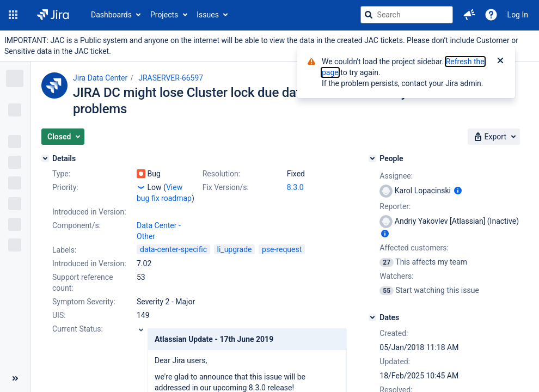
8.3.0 (295, 187)
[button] (13, 15)
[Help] (491, 15)
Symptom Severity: (84, 302)
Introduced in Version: (89, 264)
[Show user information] (458, 191)
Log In (518, 15)
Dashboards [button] (111, 15)
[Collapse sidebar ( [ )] (15, 378)
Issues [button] (208, 15)
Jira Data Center (100, 78)
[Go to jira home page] (53, 15)
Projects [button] (164, 15)
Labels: (64, 250)
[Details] (45, 158)
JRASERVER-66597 (171, 78)
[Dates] (372, 317)
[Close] (500, 62)
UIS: (59, 315)
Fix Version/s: (226, 187)
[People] (372, 158)
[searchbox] (407, 15)
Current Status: (78, 329)
